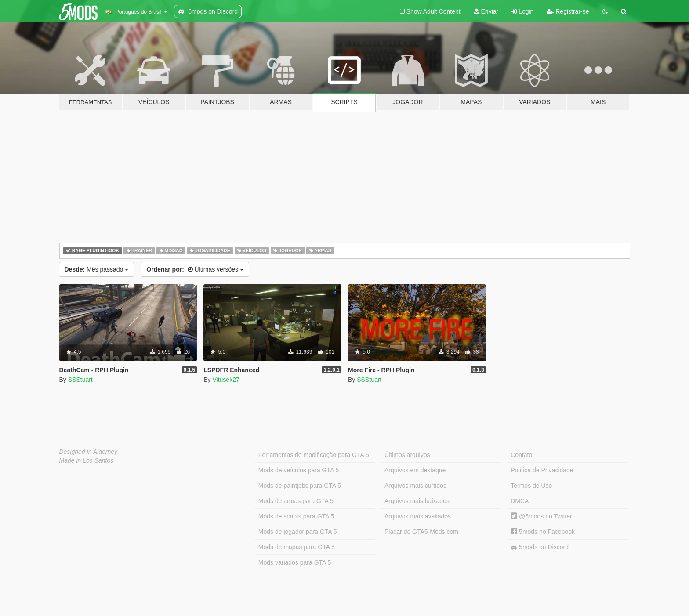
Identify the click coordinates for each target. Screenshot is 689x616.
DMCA (520, 501)
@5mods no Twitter (541, 516)
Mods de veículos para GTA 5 (299, 470)
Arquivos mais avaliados (418, 516)
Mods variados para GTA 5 (295, 562)
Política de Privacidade (542, 470)
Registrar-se (568, 11)
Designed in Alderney (89, 452)
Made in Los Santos (87, 460)
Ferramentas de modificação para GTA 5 (314, 455)
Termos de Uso (531, 486)
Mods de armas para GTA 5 (296, 501)
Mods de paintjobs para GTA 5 (300, 486)
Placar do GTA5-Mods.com (421, 532)
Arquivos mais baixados (417, 501)
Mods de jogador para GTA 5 (298, 532)
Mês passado (97, 269)
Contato (521, 455)
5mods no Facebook (543, 532)
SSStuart (80, 380)
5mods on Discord (540, 547)
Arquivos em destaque (415, 470)
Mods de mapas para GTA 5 (297, 547)
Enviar (486, 11)
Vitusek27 (226, 380)
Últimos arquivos (407, 455)
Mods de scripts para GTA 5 (296, 516)
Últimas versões (195, 269)
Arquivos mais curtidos (415, 486)
